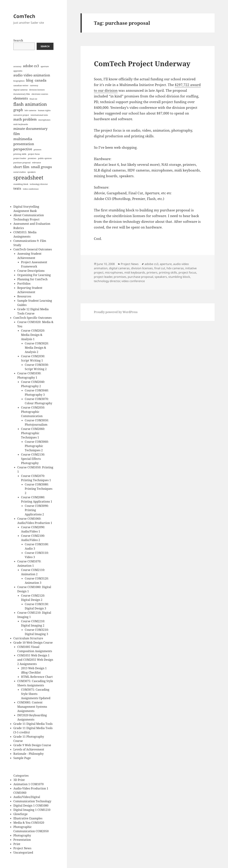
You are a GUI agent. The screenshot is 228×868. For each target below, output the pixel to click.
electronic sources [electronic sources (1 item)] (40, 94)
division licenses (142, 268)
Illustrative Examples (28, 818)
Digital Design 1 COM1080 (31, 805)
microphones (114, 272)
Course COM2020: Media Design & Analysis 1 (33, 335)
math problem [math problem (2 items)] (25, 119)
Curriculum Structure (28, 638)
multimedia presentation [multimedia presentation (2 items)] (24, 141)
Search (18, 40)
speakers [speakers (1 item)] (32, 172)
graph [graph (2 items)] (18, 110)
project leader (103, 277)
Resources (24, 296)
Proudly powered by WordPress (116, 312)
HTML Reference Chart (37, 677)
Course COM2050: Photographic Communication (33, 412)
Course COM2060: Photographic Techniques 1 (33, 433)
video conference (133, 281)
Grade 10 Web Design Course (33, 643)
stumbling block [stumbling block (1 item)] (21, 184)
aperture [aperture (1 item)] (45, 66)
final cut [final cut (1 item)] (33, 99)
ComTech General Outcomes (33, 249)
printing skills (168, 272)
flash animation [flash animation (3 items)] (30, 104)
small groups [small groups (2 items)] (42, 167)
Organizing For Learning (34, 275)
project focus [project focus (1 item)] (34, 154)
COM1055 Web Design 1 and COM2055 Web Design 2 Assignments (35, 660)
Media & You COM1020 (29, 823)
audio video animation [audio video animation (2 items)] (32, 75)
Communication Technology (32, 801)
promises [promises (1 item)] (32, 158)
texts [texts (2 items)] (17, 188)
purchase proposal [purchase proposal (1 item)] (22, 163)
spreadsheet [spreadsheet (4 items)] (28, 178)
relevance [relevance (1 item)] (37, 163)
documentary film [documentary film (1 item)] (22, 94)
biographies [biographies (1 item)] (19, 81)
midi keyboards (135, 272)
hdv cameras (175, 268)
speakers (161, 277)
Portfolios (24, 284)
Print (17, 844)
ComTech (24, 16)
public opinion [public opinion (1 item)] (45, 158)
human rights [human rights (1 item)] (44, 110)
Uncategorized (23, 853)
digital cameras (119, 268)
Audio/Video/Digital (27, 797)
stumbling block (179, 277)
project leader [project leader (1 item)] (20, 158)
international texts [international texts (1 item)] (39, 115)
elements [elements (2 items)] (21, 98)
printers (152, 272)
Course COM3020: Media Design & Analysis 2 (37, 348)
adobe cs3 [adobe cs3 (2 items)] (31, 66)
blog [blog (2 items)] (30, 80)
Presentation (22, 840)
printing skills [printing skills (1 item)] (20, 154)
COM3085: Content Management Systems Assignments (32, 707)
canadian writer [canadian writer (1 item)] (21, 85)
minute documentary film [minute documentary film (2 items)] (30, 131)
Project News (22, 848)
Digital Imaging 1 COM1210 (32, 810)
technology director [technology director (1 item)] (39, 184)
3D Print (19, 780)
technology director (107, 281)
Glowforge (20, 814)
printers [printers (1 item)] (37, 150)
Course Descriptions (31, 271)
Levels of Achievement (29, 749)
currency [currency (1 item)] (34, 85)
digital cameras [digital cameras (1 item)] (20, 90)
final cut (160, 268)
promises (120, 277)
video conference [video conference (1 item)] (31, 189)
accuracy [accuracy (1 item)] (17, 66)
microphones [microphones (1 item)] (44, 120)
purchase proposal (140, 277)
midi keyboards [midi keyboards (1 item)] (21, 124)
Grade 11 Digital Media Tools (33, 724)
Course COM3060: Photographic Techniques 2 (37, 446)
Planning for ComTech (32, 279)
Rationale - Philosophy (28, 754)
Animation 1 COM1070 (28, 784)
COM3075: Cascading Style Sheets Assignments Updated (36, 694)
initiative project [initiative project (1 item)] (21, 115)
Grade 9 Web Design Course (32, 745)
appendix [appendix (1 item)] (18, 71)
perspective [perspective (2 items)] (23, 149)
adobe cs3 (151, 264)
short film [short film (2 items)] (21, 167)
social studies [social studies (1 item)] (20, 172)
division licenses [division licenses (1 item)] (37, 90)
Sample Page (22, 758)
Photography (22, 835)
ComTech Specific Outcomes (33, 318)
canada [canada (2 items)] (41, 80)
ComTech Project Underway (142, 63)
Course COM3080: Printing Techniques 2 (39, 489)
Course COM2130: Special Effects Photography (33, 459)
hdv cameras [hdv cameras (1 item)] (30, 110)
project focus (187, 272)
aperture (166, 264)
